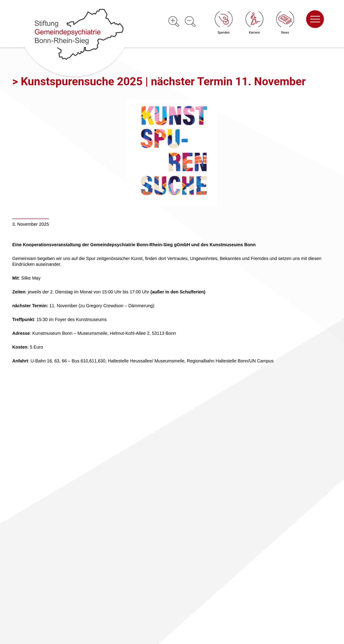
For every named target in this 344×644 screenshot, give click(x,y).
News (285, 33)
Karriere (254, 33)
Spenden (223, 33)
